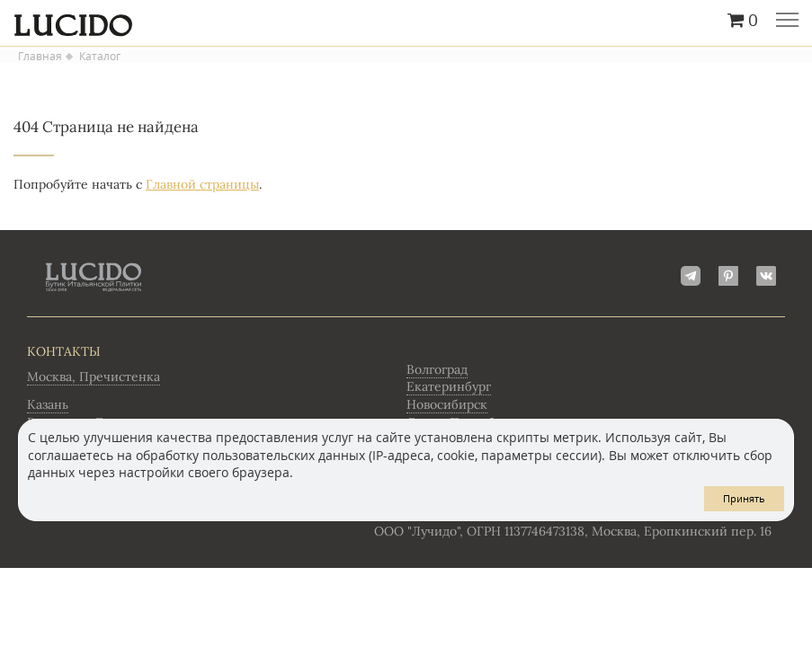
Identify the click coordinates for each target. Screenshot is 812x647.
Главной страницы (202, 184)
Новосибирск (447, 404)
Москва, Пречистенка (94, 377)
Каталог (100, 57)
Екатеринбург (449, 386)
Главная (40, 57)
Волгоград (437, 369)
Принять (744, 498)
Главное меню (787, 22)
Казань (48, 404)
